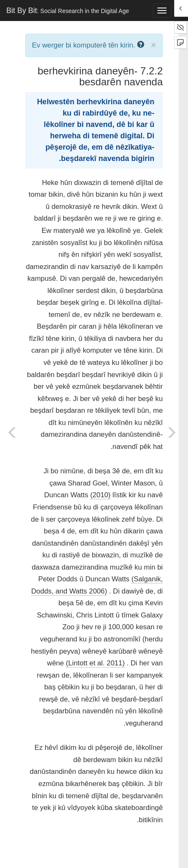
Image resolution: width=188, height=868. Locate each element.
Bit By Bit (68, 11)
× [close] (154, 45)
